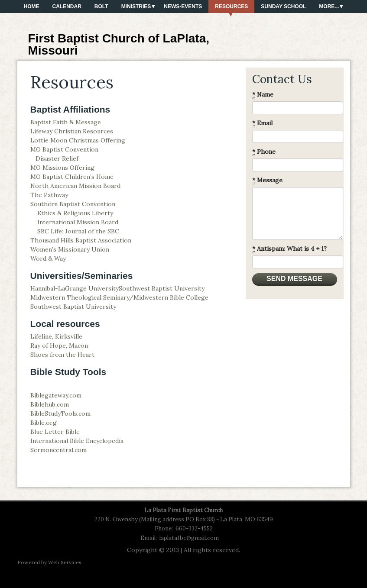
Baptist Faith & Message (66, 122)
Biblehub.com (50, 404)
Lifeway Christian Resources (72, 131)
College (196, 297)
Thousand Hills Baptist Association (81, 240)
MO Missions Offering (62, 168)
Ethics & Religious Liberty (75, 213)
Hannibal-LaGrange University (75, 288)
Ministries (136, 6)
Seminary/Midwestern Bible (144, 297)
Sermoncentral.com (58, 450)
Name (263, 95)
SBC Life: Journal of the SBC (78, 231)
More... (329, 6)
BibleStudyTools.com (60, 414)
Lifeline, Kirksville (56, 336)
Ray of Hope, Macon (59, 346)
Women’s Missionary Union (70, 249)
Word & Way (48, 258)
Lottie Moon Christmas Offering (78, 140)
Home (32, 6)
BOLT (101, 6)
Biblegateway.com (56, 395)
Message (267, 180)
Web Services (65, 562)
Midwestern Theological (67, 297)
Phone (264, 152)
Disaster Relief (57, 158)
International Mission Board (78, 222)
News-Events (183, 6)
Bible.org (44, 423)
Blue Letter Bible (55, 432)
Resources (231, 6)
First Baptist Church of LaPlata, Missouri (119, 44)
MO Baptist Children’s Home (72, 177)
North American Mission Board (75, 186)
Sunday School (283, 6)
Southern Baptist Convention (73, 204)
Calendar (67, 6)
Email (262, 123)
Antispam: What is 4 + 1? (289, 249)
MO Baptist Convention (64, 149)
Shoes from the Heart (62, 355)
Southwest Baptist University (162, 288)
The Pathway (49, 195)
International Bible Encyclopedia (77, 441)
